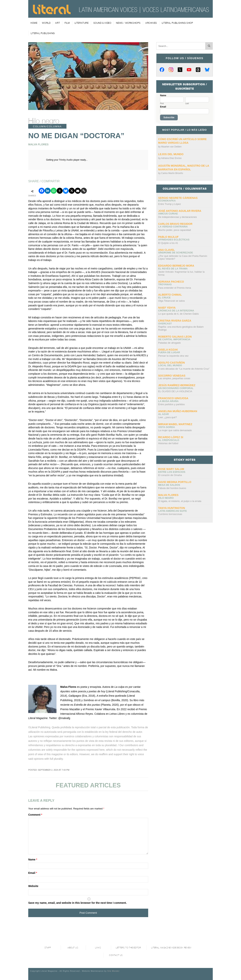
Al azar (163, 414)
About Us (73, 948)
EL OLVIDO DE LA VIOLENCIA (175, 391)
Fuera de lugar (169, 352)
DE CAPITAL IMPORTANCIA (174, 339)
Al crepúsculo (169, 440)
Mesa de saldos (169, 485)
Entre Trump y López (170, 204)
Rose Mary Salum (171, 469)
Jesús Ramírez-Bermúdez (177, 385)
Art (58, 23)
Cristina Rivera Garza (175, 321)
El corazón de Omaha (170, 475)
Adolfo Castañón (171, 363)
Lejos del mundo (171, 154)
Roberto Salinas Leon (175, 337)
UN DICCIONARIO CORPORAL (176, 388)
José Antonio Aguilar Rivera (180, 211)
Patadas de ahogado (169, 343)
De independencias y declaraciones (177, 217)
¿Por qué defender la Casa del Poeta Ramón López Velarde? (183, 257)
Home (34, 23)
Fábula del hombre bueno (172, 488)
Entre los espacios (172, 472)
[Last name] (197, 100)
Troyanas (165, 284)
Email (33, 873)
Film (67, 23)
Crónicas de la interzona (176, 311)
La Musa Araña (168, 401)
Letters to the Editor (128, 948)
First (162, 104)
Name (33, 860)
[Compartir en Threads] (60, 191)
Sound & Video (102, 23)
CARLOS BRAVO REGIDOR (175, 224)
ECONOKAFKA (167, 201)
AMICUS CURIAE (168, 214)
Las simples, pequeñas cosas (174, 378)
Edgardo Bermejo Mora (176, 266)
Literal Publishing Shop (177, 23)
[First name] (172, 100)
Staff (48, 948)
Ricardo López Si (171, 437)
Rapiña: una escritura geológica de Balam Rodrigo (181, 328)
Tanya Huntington (172, 508)
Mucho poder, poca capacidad (174, 230)
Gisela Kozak (168, 350)
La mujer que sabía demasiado (175, 430)
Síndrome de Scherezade (176, 253)
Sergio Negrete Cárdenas (178, 198)
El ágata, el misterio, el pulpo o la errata (180, 501)
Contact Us (116, 955)
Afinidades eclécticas (174, 240)
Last (187, 104)
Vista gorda (167, 427)
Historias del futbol (168, 443)
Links (98, 948)
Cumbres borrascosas (170, 514)
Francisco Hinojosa (173, 398)
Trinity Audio (66, 160)
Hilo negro (44, 121)
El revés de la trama (173, 269)
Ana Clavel (167, 250)
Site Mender (113, 971)
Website (33, 886)
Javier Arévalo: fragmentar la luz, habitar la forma (181, 273)
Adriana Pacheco (171, 282)
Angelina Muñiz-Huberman (178, 411)
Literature (82, 23)
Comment (35, 815)
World (46, 23)
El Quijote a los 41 (168, 243)
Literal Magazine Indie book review (171, 948)
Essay (33, 44)
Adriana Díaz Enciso (171, 158)
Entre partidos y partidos (171, 404)
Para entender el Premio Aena (175, 288)
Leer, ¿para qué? (167, 417)
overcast (165, 324)
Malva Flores (168, 495)
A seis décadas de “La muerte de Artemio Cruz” (184, 369)
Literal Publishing (43, 33)
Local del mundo (170, 365)
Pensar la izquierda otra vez (173, 356)
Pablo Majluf (168, 237)
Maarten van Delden (171, 147)
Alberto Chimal (170, 295)
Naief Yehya (167, 308)
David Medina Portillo (175, 482)
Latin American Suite (172, 511)
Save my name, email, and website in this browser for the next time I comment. (77, 903)
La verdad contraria (173, 227)
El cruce (164, 298)
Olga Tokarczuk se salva (171, 301)
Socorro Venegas (172, 376)
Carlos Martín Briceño (172, 173)
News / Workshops (128, 23)
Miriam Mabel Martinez (175, 424)
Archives (151, 23)
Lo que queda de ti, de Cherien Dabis (178, 314)
